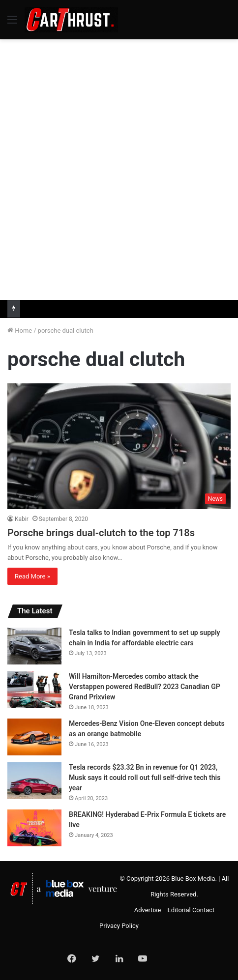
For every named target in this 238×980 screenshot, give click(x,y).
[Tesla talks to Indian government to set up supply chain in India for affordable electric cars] (34, 646)
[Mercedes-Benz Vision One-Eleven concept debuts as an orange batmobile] (34, 737)
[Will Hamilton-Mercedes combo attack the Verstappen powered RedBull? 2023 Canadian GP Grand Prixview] (34, 690)
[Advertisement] (119, 168)
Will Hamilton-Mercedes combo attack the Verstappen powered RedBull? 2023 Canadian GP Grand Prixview (145, 687)
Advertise (148, 910)
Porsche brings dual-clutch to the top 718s (101, 533)
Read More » (32, 576)
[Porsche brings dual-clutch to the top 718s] (119, 446)
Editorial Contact (191, 910)
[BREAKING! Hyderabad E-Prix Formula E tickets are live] (34, 828)
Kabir (22, 519)
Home (20, 331)
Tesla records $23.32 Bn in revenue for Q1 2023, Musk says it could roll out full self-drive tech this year (145, 778)
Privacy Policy (119, 926)
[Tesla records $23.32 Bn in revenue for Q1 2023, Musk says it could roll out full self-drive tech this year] (34, 781)
